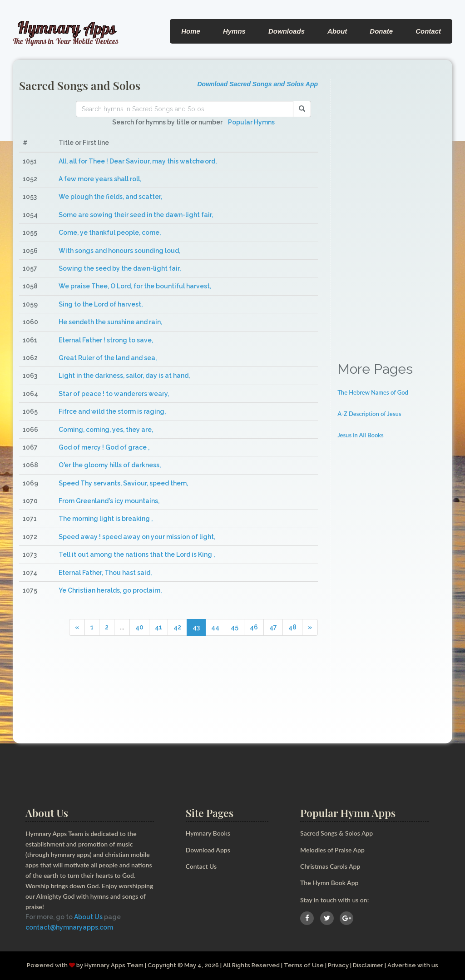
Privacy (338, 965)
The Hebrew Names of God (373, 392)
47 (273, 627)
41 (158, 627)
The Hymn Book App (329, 883)
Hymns (234, 31)
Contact (428, 31)
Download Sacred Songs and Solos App (257, 84)
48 (292, 627)
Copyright (162, 965)
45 (235, 627)
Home (191, 31)
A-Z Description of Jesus (369, 414)
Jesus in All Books (361, 435)
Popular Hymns (251, 122)
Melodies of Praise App (332, 850)
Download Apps (208, 850)
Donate (381, 31)
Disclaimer (368, 965)
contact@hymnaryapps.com (69, 927)
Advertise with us (413, 965)
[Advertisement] (392, 215)
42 (177, 627)
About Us (88, 917)
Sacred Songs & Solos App (336, 833)
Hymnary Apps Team (114, 965)
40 (139, 627)
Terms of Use (304, 965)
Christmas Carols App (330, 866)
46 (254, 627)
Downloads (287, 31)
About (337, 31)
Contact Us (201, 866)
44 (215, 627)
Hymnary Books (208, 833)
